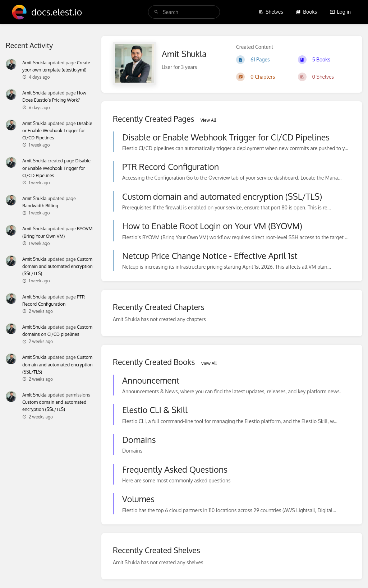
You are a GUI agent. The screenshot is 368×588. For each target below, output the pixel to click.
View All (208, 120)
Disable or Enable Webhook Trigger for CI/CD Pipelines (57, 130)
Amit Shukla (34, 62)
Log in (340, 12)
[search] (184, 12)
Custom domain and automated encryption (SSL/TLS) (57, 266)
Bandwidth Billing (40, 205)
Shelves (271, 12)
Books (306, 12)
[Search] (156, 12)
